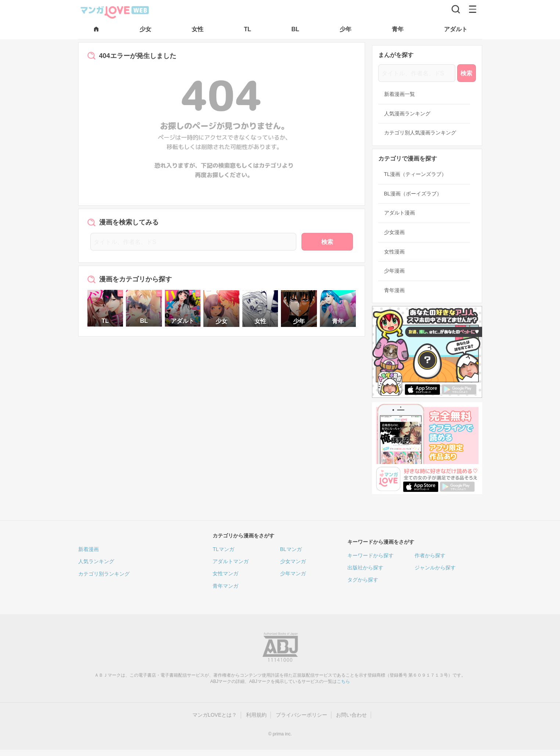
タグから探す (363, 580)
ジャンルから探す (435, 568)
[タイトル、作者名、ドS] (193, 242)
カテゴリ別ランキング (104, 574)
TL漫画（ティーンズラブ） (415, 174)
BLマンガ (291, 549)
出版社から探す (365, 568)
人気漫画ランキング (407, 114)
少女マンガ (293, 561)
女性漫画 (394, 252)
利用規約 (256, 715)
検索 (327, 242)
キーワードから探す (371, 555)
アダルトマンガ (231, 561)
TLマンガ (223, 549)
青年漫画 (394, 290)
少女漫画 (394, 232)
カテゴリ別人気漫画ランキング (420, 133)
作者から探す (430, 555)
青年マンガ (225, 586)
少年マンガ (293, 573)
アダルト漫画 (400, 213)
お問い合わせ (351, 715)
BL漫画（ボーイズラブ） (413, 194)
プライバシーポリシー (301, 715)
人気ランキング (96, 561)
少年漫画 (394, 271)
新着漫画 (88, 549)
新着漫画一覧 (400, 94)
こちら (343, 681)
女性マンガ (225, 573)
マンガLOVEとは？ (215, 715)
